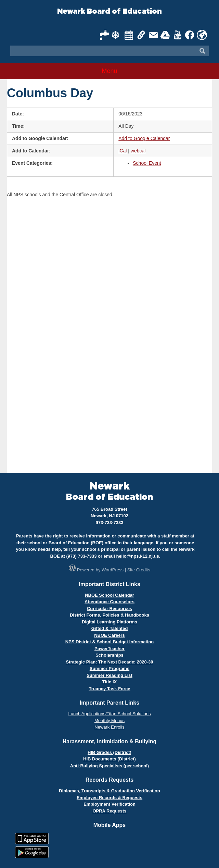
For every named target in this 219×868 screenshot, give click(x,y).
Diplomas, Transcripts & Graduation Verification (109, 791)
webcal (138, 151)
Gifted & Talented (110, 628)
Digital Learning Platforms (109, 622)
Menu (109, 71)
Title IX (109, 682)
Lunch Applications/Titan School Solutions (110, 714)
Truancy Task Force (109, 689)
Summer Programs (109, 668)
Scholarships (109, 655)
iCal (123, 151)
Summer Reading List (109, 675)
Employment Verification (109, 804)
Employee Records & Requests (109, 798)
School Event (147, 163)
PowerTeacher (109, 649)
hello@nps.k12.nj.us (137, 556)
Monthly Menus (109, 721)
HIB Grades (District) (109, 752)
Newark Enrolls (109, 727)
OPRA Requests (109, 811)
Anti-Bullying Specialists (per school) (109, 766)
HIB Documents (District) (109, 759)
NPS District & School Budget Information (110, 642)
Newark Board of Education (109, 11)
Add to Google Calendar (144, 138)
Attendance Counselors (109, 602)
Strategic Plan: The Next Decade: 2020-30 (109, 662)
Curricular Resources (109, 609)
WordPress (113, 570)
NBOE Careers (109, 635)
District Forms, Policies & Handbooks (109, 615)
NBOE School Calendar (109, 595)
